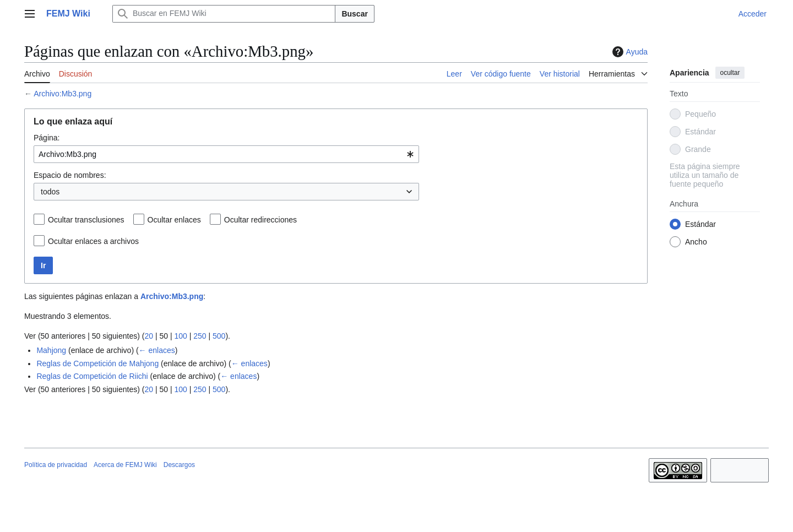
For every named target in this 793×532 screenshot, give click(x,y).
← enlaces (157, 350)
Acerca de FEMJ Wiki (125, 465)
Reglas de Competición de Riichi (92, 376)
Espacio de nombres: (70, 175)
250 (200, 336)
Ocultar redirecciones (260, 220)
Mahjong (51, 350)
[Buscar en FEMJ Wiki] (224, 14)
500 (219, 336)
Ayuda (629, 52)
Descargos (179, 465)
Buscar (354, 14)
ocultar (730, 73)
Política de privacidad (56, 465)
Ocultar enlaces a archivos (93, 241)
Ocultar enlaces (174, 220)
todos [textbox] (50, 192)
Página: (47, 138)
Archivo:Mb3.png (63, 94)
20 (149, 336)
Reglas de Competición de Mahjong (97, 363)
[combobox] (226, 154)
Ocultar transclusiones (86, 220)
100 (180, 336)
